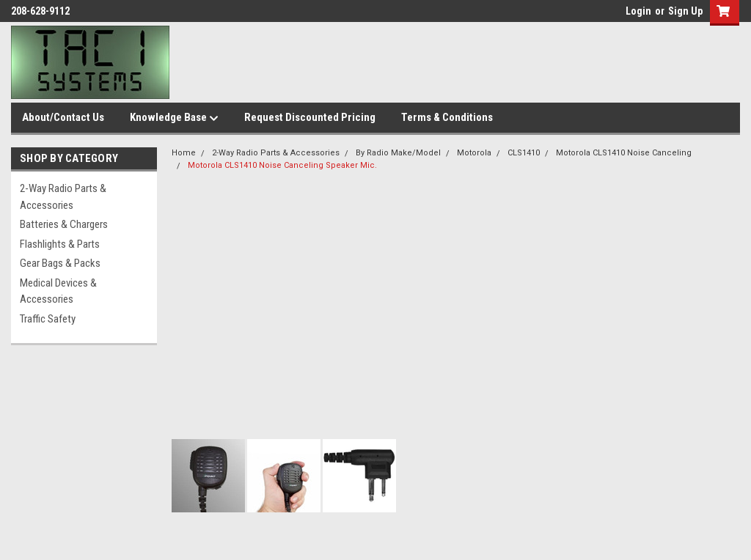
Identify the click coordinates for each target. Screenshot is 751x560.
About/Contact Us (63, 117)
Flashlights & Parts (60, 244)
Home (184, 153)
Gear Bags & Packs (60, 263)
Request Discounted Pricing (310, 117)
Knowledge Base (174, 118)
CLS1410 (524, 153)
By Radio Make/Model (398, 153)
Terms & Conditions (447, 117)
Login (638, 11)
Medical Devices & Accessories (58, 291)
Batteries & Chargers (64, 224)
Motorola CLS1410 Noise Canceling (624, 153)
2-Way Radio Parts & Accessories (63, 197)
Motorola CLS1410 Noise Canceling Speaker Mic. (282, 165)
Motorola (474, 153)
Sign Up (685, 11)
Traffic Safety (48, 319)
